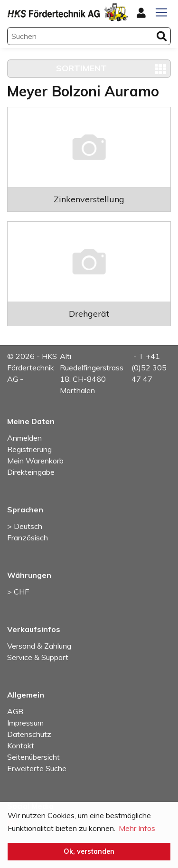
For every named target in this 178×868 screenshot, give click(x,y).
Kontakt (21, 745)
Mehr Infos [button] (137, 828)
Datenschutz (29, 734)
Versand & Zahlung (39, 646)
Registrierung (29, 449)
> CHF (18, 592)
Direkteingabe (31, 472)
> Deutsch (25, 526)
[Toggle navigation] (161, 12)
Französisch (28, 538)
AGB (15, 711)
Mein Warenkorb (35, 461)
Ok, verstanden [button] (89, 851)
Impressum (25, 723)
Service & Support (38, 657)
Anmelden (24, 438)
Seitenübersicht (33, 757)
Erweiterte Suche (37, 768)
